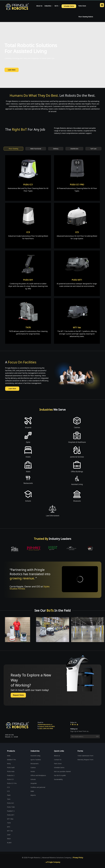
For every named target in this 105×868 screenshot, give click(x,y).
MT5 (9, 827)
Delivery (56, 149)
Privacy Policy (78, 858)
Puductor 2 (11, 775)
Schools (28, 501)
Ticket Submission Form (85, 756)
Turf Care (93, 149)
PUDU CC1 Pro (12, 783)
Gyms (28, 442)
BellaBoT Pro (11, 760)
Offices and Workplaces (38, 775)
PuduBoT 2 (11, 811)
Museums (77, 501)
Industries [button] (48, 6)
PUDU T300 (11, 807)
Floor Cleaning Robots (86, 17)
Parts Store (82, 6)
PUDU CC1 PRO (77, 185)
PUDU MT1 (77, 280)
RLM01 (9, 843)
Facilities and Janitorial (38, 787)
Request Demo (18, 695)
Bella (9, 756)
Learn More (12, 70)
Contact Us (58, 760)
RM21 (9, 839)
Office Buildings (77, 472)
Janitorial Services (77, 457)
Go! (97, 736)
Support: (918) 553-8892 (47, 726)
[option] (14, 549)
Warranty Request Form (85, 760)
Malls (28, 472)
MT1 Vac (77, 327)
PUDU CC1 (28, 185)
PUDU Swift (11, 767)
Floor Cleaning (13, 149)
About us (57, 756)
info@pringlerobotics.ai (45, 724)
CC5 (77, 232)
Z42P (9, 835)
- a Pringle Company (52, 862)
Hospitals (34, 783)
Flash (9, 795)
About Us (39, 6)
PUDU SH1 (28, 280)
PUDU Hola (11, 771)
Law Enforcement (53, 516)
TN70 (28, 327)
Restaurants (28, 483)
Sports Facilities (36, 760)
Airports (28, 427)
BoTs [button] (57, 6)
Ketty (9, 764)
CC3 (28, 232)
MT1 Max (10, 819)
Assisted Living (77, 484)
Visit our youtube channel (62, 771)
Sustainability (58, 779)
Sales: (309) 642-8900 (46, 728)
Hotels (28, 457)
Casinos (77, 427)
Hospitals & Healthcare (77, 442)
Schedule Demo (59, 767)
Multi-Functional (36, 149)
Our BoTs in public (60, 775)
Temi (9, 799)
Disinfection (74, 149)
